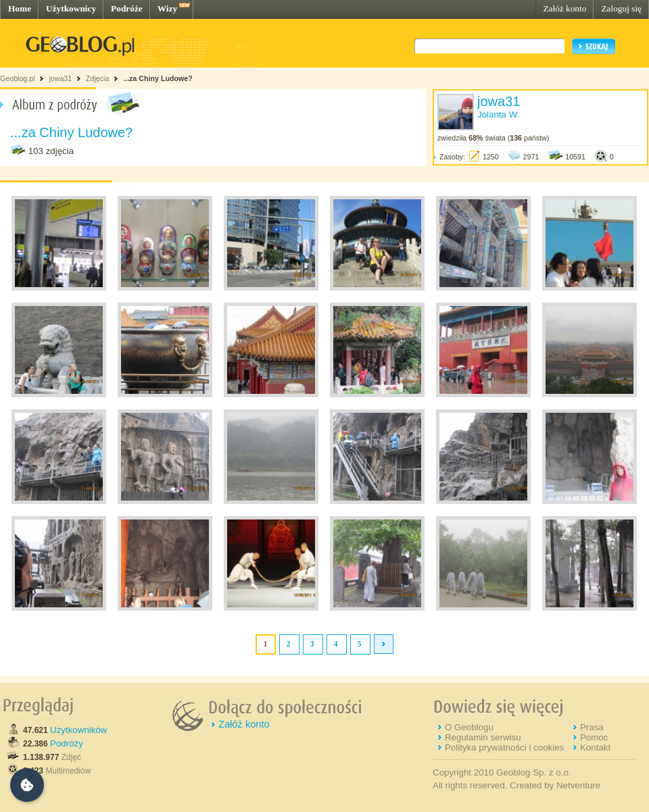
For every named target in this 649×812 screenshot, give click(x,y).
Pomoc (594, 737)
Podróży (67, 743)
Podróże (127, 8)
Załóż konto (564, 8)
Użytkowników (78, 730)
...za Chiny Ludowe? (158, 78)
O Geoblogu (469, 727)
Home (20, 8)
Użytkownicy (71, 8)
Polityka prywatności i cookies (504, 747)
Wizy (167, 8)
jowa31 (60, 78)
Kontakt (595, 747)
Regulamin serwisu (483, 737)
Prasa (592, 727)
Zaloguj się (621, 8)
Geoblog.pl (18, 78)
